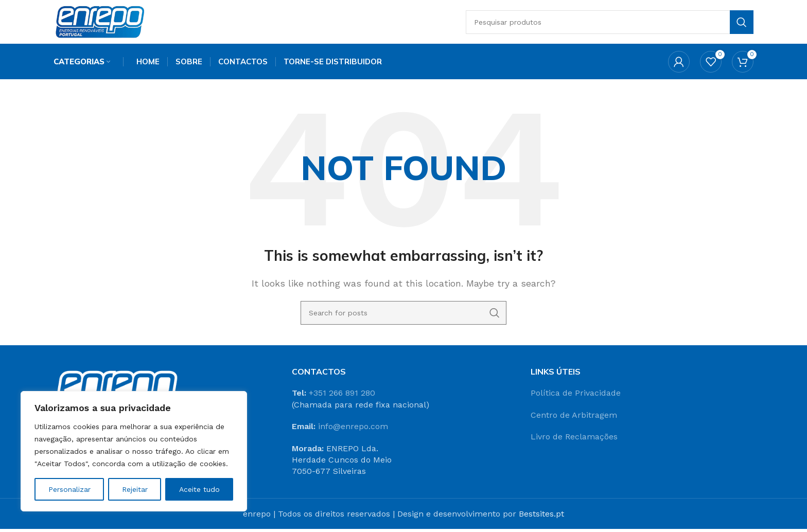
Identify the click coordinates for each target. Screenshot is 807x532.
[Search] (612, 23)
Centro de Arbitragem (574, 418)
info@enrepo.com (353, 429)
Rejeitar (135, 489)
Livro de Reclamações (574, 440)
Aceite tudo (199, 489)
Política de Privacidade (576, 396)
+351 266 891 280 (342, 396)
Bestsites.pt (541, 517)
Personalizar (69, 489)
